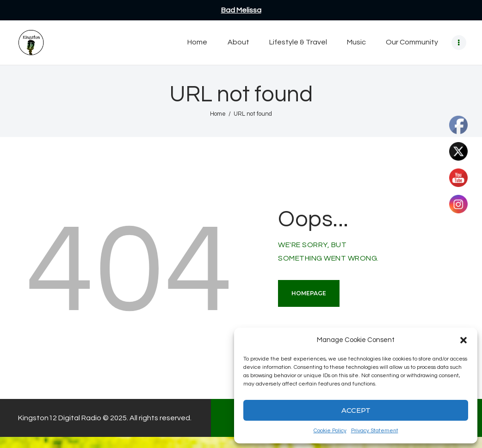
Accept (356, 410)
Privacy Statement (375, 431)
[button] (463, 340)
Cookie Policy (330, 431)
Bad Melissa (241, 10)
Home (218, 114)
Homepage (309, 293)
